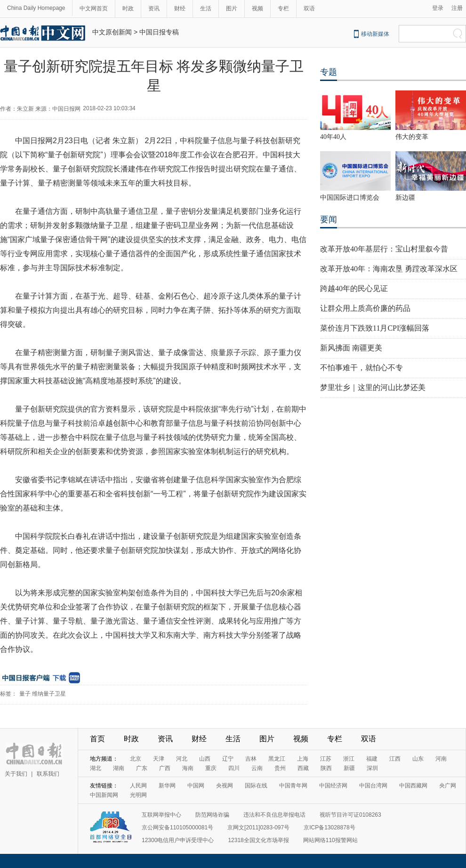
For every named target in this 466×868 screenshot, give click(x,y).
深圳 (372, 768)
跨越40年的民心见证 (354, 288)
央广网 (448, 786)
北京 (136, 759)
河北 (182, 759)
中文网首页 (94, 8)
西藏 (303, 768)
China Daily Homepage (36, 8)
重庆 (211, 768)
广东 (142, 768)
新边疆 (405, 198)
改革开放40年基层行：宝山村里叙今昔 (384, 249)
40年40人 (333, 137)
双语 (309, 8)
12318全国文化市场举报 (258, 840)
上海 (303, 759)
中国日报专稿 (159, 32)
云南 (257, 768)
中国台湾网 (373, 786)
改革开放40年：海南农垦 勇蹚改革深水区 (389, 269)
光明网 (138, 795)
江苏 (326, 759)
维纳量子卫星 (49, 694)
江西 (395, 759)
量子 (25, 694)
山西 (205, 759)
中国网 (196, 786)
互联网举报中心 (161, 815)
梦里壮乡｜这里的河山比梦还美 (373, 387)
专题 (329, 72)
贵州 (280, 768)
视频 (257, 8)
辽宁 (228, 759)
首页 (97, 739)
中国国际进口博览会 (350, 198)
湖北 (96, 768)
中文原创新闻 (112, 32)
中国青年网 (293, 786)
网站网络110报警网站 (330, 840)
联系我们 (48, 774)
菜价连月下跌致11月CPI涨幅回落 (375, 328)
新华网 (167, 786)
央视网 (225, 786)
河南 (441, 759)
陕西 (326, 768)
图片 (232, 8)
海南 (188, 768)
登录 (438, 8)
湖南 (119, 768)
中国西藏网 (413, 786)
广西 (165, 768)
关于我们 (16, 774)
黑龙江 (277, 759)
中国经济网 (333, 786)
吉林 (251, 759)
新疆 (349, 768)
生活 (206, 8)
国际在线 (256, 786)
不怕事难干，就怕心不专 (362, 368)
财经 (180, 8)
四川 (234, 768)
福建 (372, 759)
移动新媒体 (375, 34)
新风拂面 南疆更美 (351, 348)
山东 (418, 759)
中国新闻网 (104, 795)
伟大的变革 (412, 137)
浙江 (349, 759)
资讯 (154, 8)
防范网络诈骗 (212, 815)
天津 (159, 759)
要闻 (329, 219)
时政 (128, 8)
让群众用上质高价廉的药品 (365, 308)
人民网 (138, 786)
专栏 (283, 8)
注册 (457, 8)
